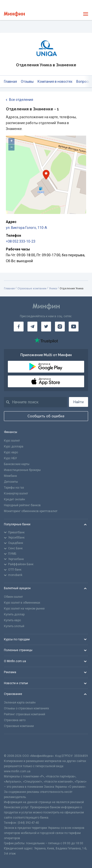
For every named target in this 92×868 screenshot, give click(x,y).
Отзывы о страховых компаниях (26, 708)
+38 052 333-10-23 (21, 241)
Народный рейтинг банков (22, 505)
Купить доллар (14, 614)
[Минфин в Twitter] (46, 327)
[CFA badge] (15, 744)
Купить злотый (14, 626)
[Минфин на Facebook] (19, 327)
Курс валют (12, 441)
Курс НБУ (10, 458)
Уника (53, 288)
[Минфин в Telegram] (32, 327)
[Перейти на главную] (14, 14)
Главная (10, 82)
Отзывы (27, 82)
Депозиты (11, 482)
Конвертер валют (16, 493)
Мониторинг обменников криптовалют (31, 511)
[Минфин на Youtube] (74, 327)
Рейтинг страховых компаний (25, 714)
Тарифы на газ (14, 488)
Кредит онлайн (14, 499)
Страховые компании (32, 288)
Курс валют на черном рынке (24, 609)
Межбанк (10, 476)
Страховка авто (15, 720)
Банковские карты (17, 464)
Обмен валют (13, 597)
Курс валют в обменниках (22, 603)
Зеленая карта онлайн (20, 703)
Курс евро (11, 452)
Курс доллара (14, 446)
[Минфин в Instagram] (60, 327)
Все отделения (20, 100)
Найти (79, 402)
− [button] (12, 147)
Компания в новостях (55, 82)
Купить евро (12, 620)
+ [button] (12, 141)
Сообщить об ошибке (46, 416)
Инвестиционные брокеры (22, 470)
